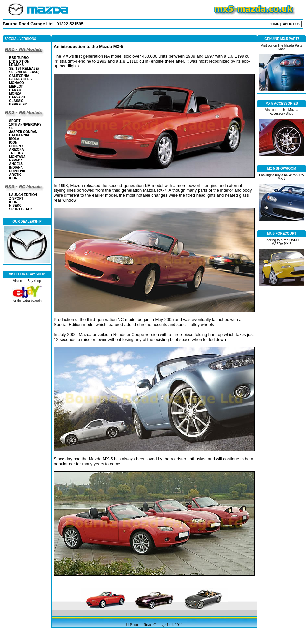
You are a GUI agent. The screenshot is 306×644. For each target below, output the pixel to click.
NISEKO (15, 206)
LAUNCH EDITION (23, 195)
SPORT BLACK (21, 209)
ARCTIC (15, 175)
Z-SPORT (16, 198)
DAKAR (15, 90)
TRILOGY (16, 153)
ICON (13, 142)
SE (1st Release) (24, 69)
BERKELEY (18, 104)
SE (11, 128)
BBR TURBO (19, 58)
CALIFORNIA (19, 76)
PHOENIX (16, 146)
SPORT (15, 121)
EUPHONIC (18, 171)
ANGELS (16, 164)
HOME (274, 24)
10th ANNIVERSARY (25, 125)
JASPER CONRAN (23, 132)
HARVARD (17, 97)
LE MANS (16, 65)
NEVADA (16, 160)
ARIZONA (17, 150)
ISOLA (14, 139)
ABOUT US (291, 24)
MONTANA (17, 157)
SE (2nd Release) (24, 72)
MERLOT (16, 86)
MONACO (17, 83)
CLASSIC (16, 101)
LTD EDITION (19, 61)
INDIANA (16, 168)
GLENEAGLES (20, 79)
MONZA (15, 94)
